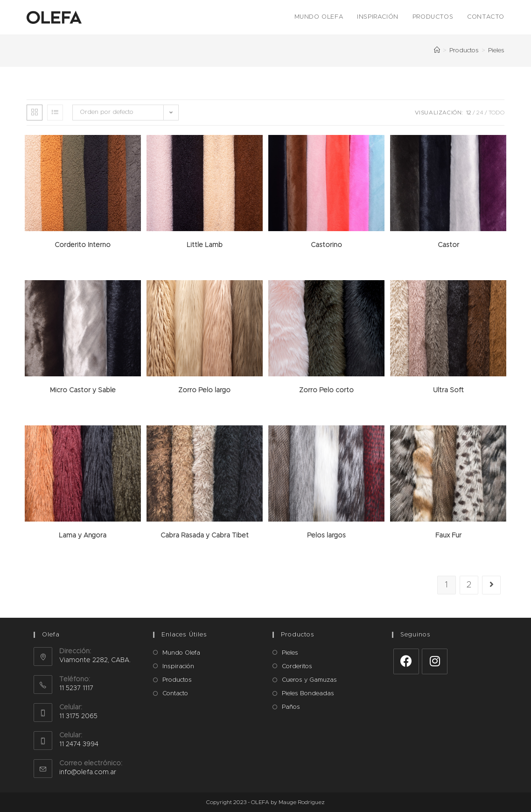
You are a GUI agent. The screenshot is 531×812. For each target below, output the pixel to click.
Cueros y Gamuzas (309, 680)
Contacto (175, 694)
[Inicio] (437, 51)
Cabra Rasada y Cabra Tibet (205, 536)
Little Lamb (205, 245)
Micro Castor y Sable (83, 390)
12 (469, 113)
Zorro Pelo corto (326, 390)
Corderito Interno (83, 245)
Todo (496, 113)
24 (480, 113)
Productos (177, 680)
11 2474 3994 (79, 744)
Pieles (290, 653)
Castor (448, 245)
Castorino (326, 245)
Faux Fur (448, 536)
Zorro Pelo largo (204, 390)
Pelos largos (326, 536)
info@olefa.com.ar (88, 772)
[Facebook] (406, 661)
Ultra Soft (448, 390)
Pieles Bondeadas (308, 694)
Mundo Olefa (181, 653)
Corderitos (297, 667)
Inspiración (178, 667)
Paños (291, 707)
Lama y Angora (83, 536)
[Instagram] (435, 661)
